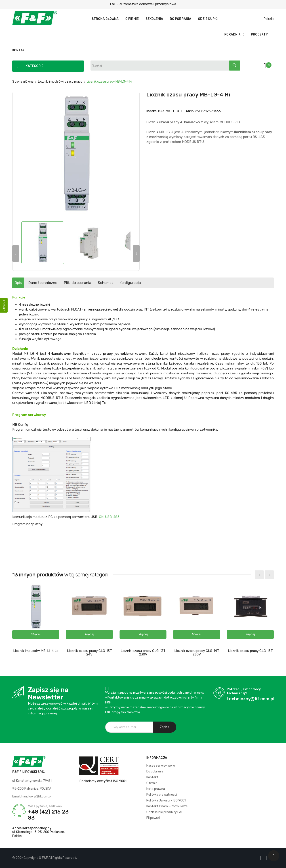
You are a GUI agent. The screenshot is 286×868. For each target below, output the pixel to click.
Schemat (137, 283)
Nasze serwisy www (161, 766)
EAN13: (189, 111)
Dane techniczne (56, 283)
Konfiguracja (171, 283)
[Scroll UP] (274, 856)
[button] (36, 634)
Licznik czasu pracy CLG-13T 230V (143, 653)
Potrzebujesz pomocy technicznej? (244, 691)
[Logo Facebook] (262, 858)
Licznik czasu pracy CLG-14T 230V (197, 653)
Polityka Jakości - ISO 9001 (166, 800)
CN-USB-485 (109, 517)
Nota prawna (156, 789)
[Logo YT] (267, 858)
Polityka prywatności (162, 795)
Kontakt (152, 777)
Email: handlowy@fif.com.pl (32, 796)
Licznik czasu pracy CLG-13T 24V (89, 653)
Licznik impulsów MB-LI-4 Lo (36, 651)
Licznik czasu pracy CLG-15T (250, 651)
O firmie (152, 783)
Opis (23, 283)
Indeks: (152, 111)
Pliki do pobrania (100, 283)
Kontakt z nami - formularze (167, 806)
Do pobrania (155, 771)
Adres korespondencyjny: (32, 828)
